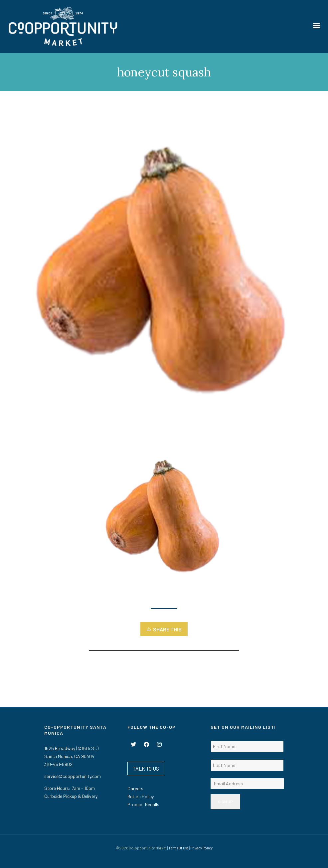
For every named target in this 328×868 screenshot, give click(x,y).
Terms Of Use (178, 848)
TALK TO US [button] (146, 768)
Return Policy (141, 796)
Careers (135, 788)
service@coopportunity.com (73, 776)
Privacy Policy (201, 848)
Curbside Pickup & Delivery (71, 796)
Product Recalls (143, 804)
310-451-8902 (58, 764)
